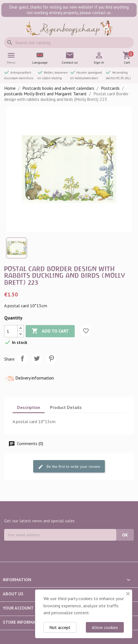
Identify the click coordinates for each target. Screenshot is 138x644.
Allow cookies (105, 627)
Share (22, 358)
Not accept (60, 627)
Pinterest (51, 358)
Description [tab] (29, 407)
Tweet (37, 358)
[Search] (69, 43)
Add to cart (50, 331)
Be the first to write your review (69, 467)
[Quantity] (11, 331)
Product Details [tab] (66, 407)
